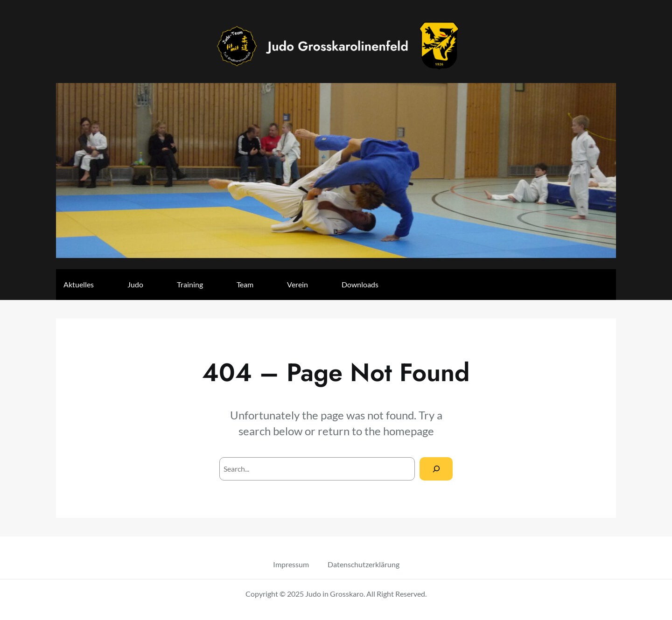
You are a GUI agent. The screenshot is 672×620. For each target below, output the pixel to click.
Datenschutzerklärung (364, 564)
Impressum (291, 564)
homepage (409, 431)
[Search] (436, 469)
